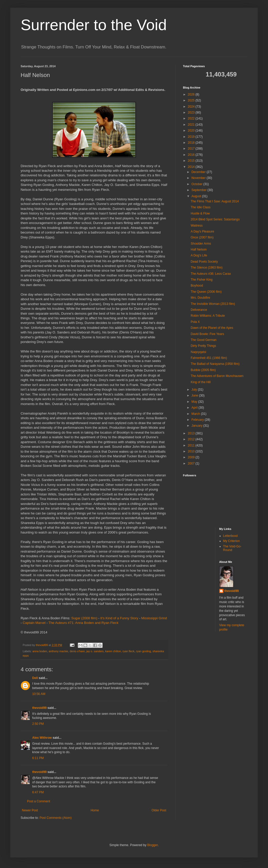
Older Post (159, 810)
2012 (192, 439)
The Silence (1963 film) (207, 268)
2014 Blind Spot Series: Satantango (215, 219)
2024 (192, 107)
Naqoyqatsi (198, 352)
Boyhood (197, 286)
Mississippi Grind (154, 618)
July (195, 390)
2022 (192, 118)
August (197, 196)
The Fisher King (202, 280)
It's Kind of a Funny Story (119, 618)
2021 (192, 125)
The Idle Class (201, 207)
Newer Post (30, 810)
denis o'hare (77, 651)
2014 (192, 167)
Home (95, 810)
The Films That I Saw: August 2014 (215, 201)
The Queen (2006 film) (206, 292)
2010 (192, 451)
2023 (192, 113)
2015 (192, 161)
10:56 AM (39, 694)
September (199, 190)
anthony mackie (58, 651)
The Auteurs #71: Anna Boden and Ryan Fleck (83, 623)
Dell (35, 678)
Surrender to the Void (94, 25)
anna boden (40, 651)
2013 (192, 433)
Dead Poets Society (204, 262)
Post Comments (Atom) (56, 818)
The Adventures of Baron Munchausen (217, 376)
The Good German (204, 340)
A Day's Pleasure (202, 231)
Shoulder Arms (201, 244)
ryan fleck (128, 651)
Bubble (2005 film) (203, 370)
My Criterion (232, 541)
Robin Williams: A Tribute (208, 316)
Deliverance (199, 310)
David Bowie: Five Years (207, 334)
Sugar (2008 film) (84, 618)
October (197, 184)
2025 (192, 100)
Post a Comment (39, 801)
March (196, 414)
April (195, 408)
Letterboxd (231, 536)
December (199, 172)
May (195, 402)
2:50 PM (38, 724)
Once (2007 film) (202, 237)
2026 (192, 94)
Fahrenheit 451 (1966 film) (209, 358)
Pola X (195, 322)
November (199, 178)
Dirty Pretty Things (203, 346)
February (198, 420)
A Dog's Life (199, 255)
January (197, 426)
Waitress (197, 226)
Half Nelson (199, 250)
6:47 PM (38, 792)
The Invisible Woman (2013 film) (213, 304)
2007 (192, 463)
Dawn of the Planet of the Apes (212, 328)
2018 (192, 143)
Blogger (152, 845)
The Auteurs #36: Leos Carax (211, 274)
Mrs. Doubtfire (200, 298)
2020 (192, 131)
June (195, 396)
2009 (192, 457)
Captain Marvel (34, 623)
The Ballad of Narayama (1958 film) (215, 364)
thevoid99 (39, 708)
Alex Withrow (42, 738)
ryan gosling (144, 651)
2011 (192, 445)
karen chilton (113, 651)
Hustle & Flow (200, 213)
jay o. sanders (95, 651)
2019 (192, 137)
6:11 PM (38, 758)
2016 (192, 155)
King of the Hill (201, 382)
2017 (192, 149)
